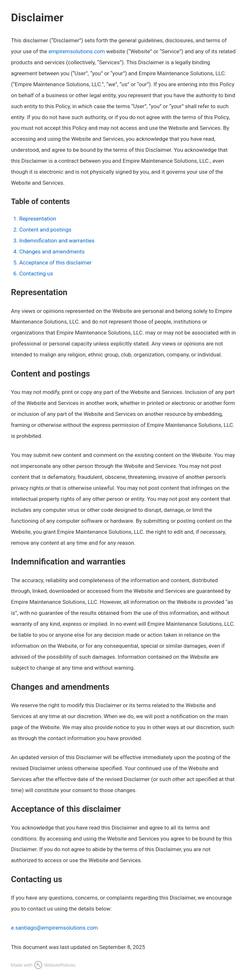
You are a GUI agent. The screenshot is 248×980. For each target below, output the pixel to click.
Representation (37, 219)
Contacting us (36, 273)
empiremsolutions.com (77, 51)
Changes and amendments (52, 252)
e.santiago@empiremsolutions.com (54, 928)
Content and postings (45, 230)
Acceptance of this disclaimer (55, 263)
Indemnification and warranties (57, 241)
